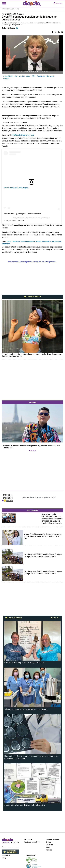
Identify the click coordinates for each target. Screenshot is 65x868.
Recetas (49, 850)
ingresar (58, 3)
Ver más (55, 618)
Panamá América (52, 839)
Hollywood (50, 76)
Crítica (48, 842)
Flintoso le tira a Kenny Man (23, 135)
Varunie (37, 218)
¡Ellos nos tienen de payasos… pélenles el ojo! (39, 498)
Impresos (6, 855)
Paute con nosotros (32, 842)
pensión (22, 76)
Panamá (6, 79)
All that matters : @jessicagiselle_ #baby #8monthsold (22, 214)
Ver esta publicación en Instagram (16, 188)
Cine (4, 858)
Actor (28, 76)
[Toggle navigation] (4, 3)
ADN (33, 76)
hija (16, 76)
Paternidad (41, 76)
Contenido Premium (33, 297)
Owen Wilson (8, 76)
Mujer (48, 847)
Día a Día (49, 845)
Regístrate (28, 839)
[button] (6, 428)
